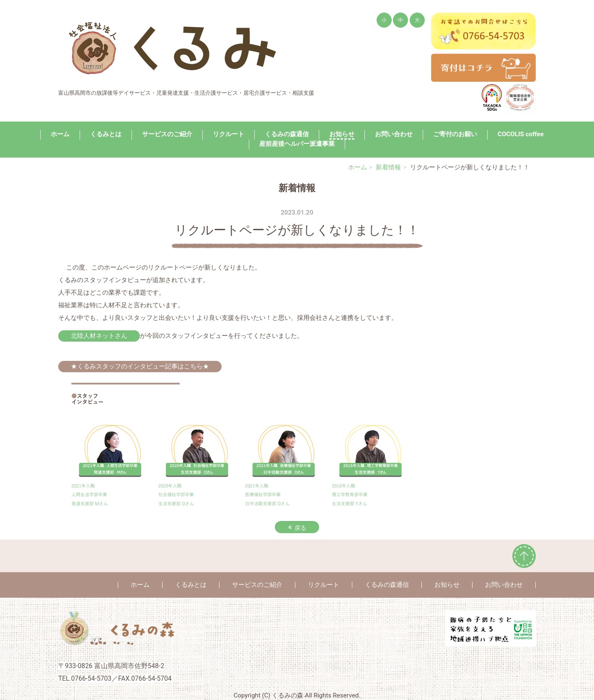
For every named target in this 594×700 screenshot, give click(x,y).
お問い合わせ (394, 134)
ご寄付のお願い (455, 134)
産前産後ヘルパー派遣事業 (297, 144)
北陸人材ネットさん (99, 336)
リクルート (229, 134)
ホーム (60, 134)
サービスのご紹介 (167, 134)
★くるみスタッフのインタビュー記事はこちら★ (140, 366)
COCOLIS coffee (521, 134)
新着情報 (388, 167)
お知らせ (342, 134)
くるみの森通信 (287, 134)
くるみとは (106, 134)
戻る (297, 527)
